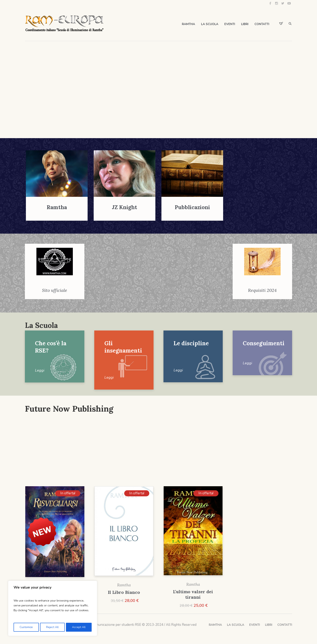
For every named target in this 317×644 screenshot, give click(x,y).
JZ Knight (125, 207)
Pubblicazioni (192, 207)
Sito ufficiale (55, 290)
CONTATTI (285, 625)
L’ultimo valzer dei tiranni (193, 595)
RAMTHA (215, 625)
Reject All (52, 627)
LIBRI (269, 625)
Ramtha (57, 207)
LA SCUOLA (236, 625)
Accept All (79, 627)
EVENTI (255, 625)
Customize (26, 627)
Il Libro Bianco (124, 593)
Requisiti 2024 (262, 290)
